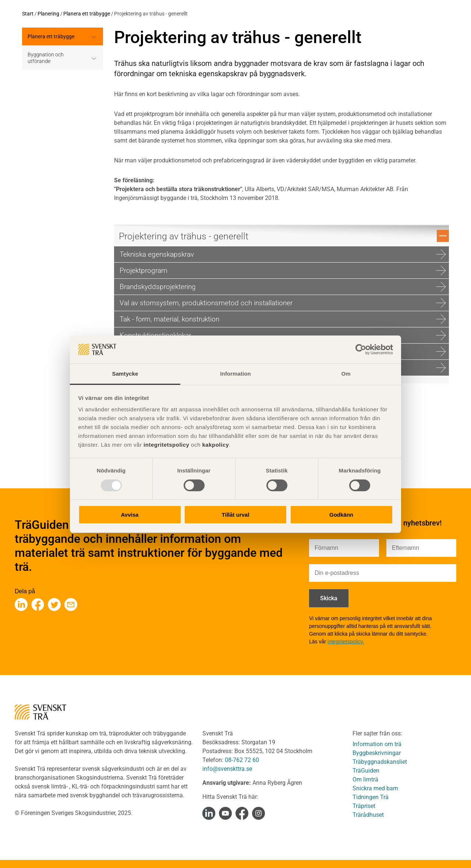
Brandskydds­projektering (283, 287)
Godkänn (341, 515)
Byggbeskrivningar (377, 753)
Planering (48, 14)
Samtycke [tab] (125, 374)
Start (28, 14)
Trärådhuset (368, 815)
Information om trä (377, 744)
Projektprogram (283, 270)
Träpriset (364, 806)
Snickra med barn (375, 788)
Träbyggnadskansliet (380, 762)
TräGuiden (366, 771)
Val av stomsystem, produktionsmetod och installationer (283, 303)
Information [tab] (235, 374)
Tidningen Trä (371, 797)
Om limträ (365, 779)
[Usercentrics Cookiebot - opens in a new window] (361, 349)
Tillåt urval (236, 515)
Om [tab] (346, 374)
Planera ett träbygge (87, 14)
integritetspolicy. (346, 642)
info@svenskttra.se (227, 769)
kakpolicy (215, 445)
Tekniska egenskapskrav (283, 254)
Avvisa (130, 515)
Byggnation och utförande (46, 58)
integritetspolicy (165, 445)
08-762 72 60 (242, 760)
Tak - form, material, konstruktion (283, 319)
